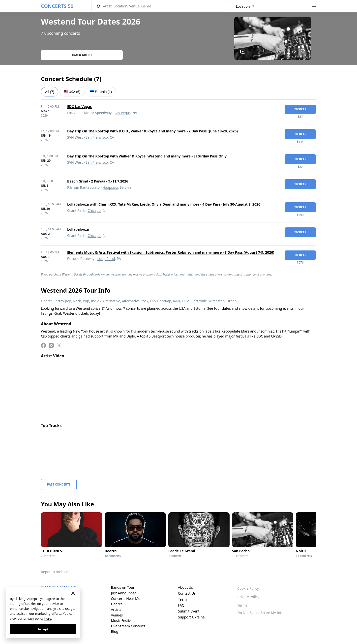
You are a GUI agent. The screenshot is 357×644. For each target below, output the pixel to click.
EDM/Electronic (194, 301)
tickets (300, 109)
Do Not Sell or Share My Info (260, 613)
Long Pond (106, 259)
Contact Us (187, 593)
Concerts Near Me (125, 598)
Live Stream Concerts (128, 626)
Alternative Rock (135, 301)
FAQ (181, 605)
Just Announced (124, 593)
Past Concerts (59, 484)
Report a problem (55, 572)
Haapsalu (110, 187)
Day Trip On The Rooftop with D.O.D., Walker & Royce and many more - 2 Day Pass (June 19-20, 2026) (152, 131)
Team (182, 599)
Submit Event (189, 611)
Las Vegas (123, 113)
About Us (185, 587)
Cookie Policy (248, 588)
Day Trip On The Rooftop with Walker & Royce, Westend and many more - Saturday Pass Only (147, 156)
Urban (231, 301)
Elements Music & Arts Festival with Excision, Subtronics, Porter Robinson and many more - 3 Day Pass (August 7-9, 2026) (171, 252)
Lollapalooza (78, 229)
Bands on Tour (123, 587)
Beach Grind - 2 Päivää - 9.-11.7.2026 (98, 181)
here (48, 618)
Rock (77, 301)
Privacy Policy (248, 597)
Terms (242, 605)
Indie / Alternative (105, 301)
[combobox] (245, 6)
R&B (177, 301)
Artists (116, 609)
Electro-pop (62, 301)
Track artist (82, 55)
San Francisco (97, 137)
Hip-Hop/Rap (161, 301)
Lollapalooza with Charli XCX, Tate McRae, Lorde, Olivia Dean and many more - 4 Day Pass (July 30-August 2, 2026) (164, 204)
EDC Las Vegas (79, 107)
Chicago (94, 210)
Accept (43, 629)
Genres (117, 604)
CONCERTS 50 (57, 6)
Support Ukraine (191, 617)
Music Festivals (123, 621)
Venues (117, 615)
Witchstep (217, 301)
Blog (115, 631)
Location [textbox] (243, 6)
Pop (86, 301)
